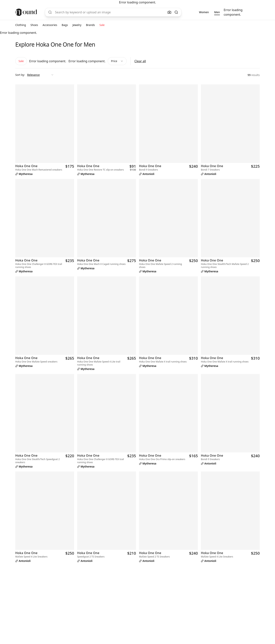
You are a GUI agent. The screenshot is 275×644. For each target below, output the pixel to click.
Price (117, 61)
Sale (102, 25)
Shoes (34, 25)
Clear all (140, 61)
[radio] (204, 12)
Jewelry (77, 25)
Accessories (50, 25)
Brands (90, 25)
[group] (209, 12)
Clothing (21, 25)
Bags (65, 25)
